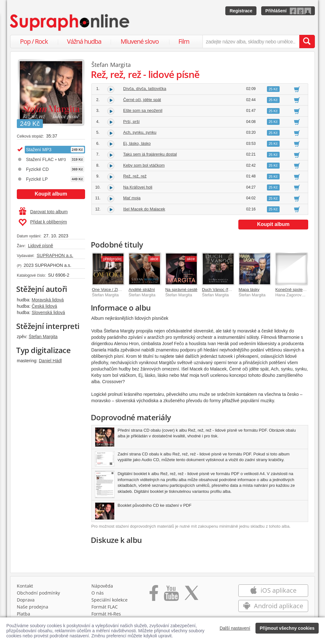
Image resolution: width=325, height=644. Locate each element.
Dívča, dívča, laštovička (145, 89)
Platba (23, 614)
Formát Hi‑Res (106, 614)
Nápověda (102, 586)
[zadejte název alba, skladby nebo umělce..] (251, 42)
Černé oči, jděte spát (142, 100)
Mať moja (132, 198)
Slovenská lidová (48, 312)
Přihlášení (276, 11)
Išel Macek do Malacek (144, 209)
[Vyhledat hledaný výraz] (307, 42)
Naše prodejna (33, 607)
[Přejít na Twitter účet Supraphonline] (191, 595)
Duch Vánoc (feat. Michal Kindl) (231, 290)
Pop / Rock (34, 41)
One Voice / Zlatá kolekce (115, 290)
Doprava (26, 600)
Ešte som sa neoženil (143, 110)
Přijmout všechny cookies (287, 628)
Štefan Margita (43, 337)
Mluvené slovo (140, 41)
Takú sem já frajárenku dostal (150, 154)
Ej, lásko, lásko (137, 143)
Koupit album (51, 194)
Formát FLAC (105, 607)
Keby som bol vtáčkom (144, 165)
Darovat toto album (43, 212)
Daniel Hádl (50, 361)
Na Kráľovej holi (138, 187)
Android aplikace (273, 606)
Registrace (241, 11)
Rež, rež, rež (135, 176)
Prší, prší (131, 122)
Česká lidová (44, 306)
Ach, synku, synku (140, 132)
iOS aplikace (273, 590)
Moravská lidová (48, 300)
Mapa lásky (249, 290)
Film (184, 41)
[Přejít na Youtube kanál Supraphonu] (171, 595)
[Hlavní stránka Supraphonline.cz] (70, 23)
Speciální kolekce (109, 600)
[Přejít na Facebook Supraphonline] (154, 595)
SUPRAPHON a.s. (55, 255)
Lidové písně (40, 246)
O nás (98, 593)
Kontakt (25, 586)
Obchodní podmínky (38, 593)
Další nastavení (235, 628)
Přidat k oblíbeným (43, 222)
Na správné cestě (181, 290)
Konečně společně (292, 290)
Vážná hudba (84, 41)
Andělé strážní (142, 290)
